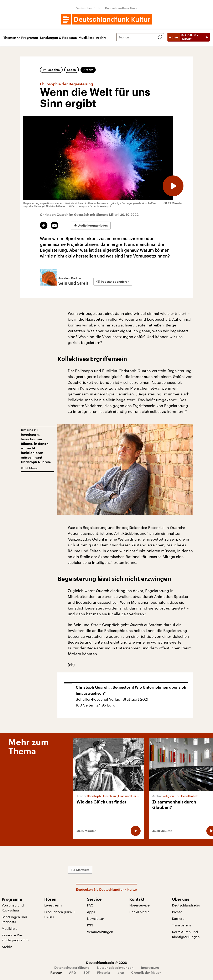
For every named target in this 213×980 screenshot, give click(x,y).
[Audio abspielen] (173, 186)
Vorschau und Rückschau (13, 908)
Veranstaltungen (100, 932)
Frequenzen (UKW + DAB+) (60, 914)
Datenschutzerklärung (72, 967)
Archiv (101, 38)
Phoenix (104, 972)
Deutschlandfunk (88, 8)
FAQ (90, 905)
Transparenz (182, 925)
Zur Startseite (80, 870)
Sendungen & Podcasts (58, 38)
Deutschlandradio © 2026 (106, 962)
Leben (72, 70)
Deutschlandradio (186, 905)
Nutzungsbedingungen (115, 967)
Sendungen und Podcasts (14, 919)
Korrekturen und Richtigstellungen (186, 934)
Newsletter (95, 918)
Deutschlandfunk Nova (121, 8)
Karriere (178, 918)
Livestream (53, 905)
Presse (177, 912)
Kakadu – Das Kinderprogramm (15, 938)
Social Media (139, 912)
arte (121, 972)
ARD (72, 972)
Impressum (150, 967)
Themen (10, 38)
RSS (90, 925)
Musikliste (86, 38)
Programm (30, 38)
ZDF (87, 972)
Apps (91, 912)
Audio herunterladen (93, 225)
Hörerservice (139, 905)
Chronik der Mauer (146, 972)
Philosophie (51, 70)
